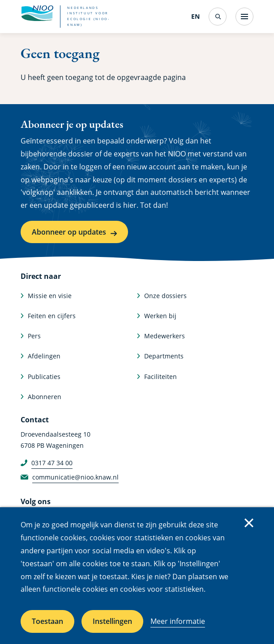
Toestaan (47, 621)
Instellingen (112, 621)
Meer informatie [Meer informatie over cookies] (178, 621)
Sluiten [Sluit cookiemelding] (249, 523)
